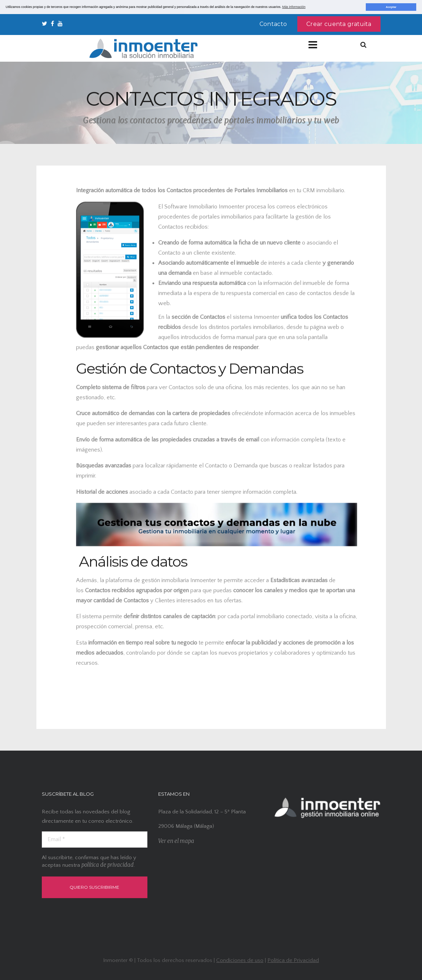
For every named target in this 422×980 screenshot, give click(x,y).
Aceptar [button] (391, 7)
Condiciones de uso (240, 960)
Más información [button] (294, 7)
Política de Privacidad (293, 960)
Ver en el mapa (176, 841)
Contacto (273, 24)
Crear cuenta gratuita (339, 24)
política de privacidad (108, 864)
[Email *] (95, 839)
